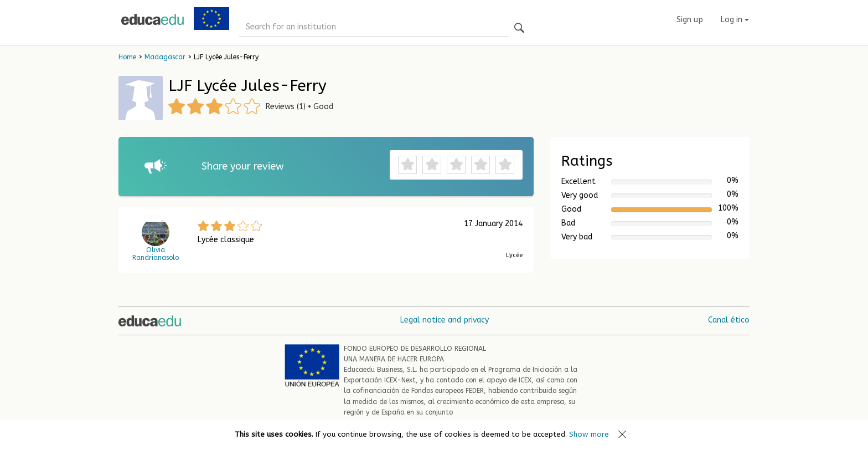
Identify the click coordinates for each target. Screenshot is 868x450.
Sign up (690, 20)
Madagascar (165, 57)
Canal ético (729, 320)
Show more (589, 434)
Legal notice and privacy (445, 320)
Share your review (243, 166)
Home (127, 57)
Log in (735, 20)
